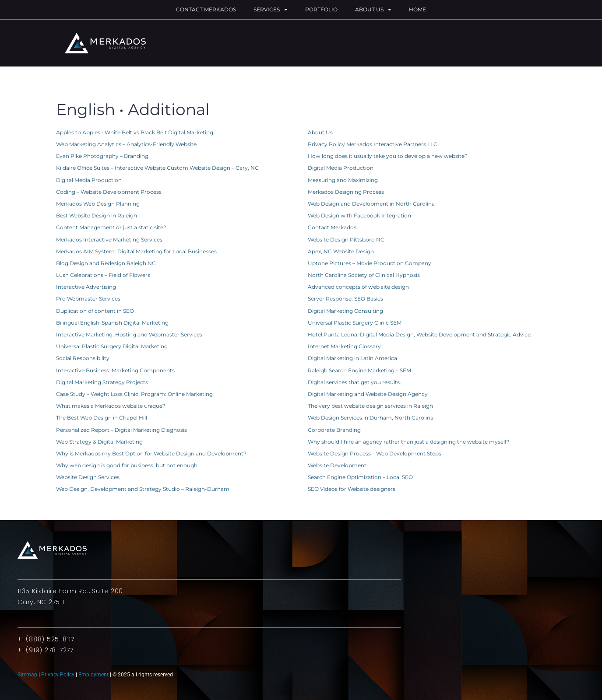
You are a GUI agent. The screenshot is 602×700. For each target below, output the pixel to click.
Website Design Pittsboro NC (346, 240)
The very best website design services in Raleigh (370, 406)
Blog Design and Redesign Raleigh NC (106, 263)
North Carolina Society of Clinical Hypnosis (364, 275)
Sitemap (28, 675)
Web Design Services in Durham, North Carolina (371, 418)
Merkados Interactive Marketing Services (109, 240)
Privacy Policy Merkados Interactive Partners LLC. (373, 144)
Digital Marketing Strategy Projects (102, 382)
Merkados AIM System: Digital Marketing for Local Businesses (136, 251)
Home (417, 9)
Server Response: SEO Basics (345, 299)
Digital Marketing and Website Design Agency (368, 394)
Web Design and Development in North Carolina (371, 204)
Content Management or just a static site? (111, 227)
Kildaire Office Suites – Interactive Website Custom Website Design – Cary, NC (157, 168)
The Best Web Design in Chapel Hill (102, 418)
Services (271, 10)
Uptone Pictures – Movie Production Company (370, 263)
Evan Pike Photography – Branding (102, 156)
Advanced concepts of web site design (358, 287)
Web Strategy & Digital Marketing (99, 442)
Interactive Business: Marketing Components (115, 370)
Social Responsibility (83, 358)
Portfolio (321, 9)
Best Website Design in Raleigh (97, 215)
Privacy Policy (58, 675)
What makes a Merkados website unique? (111, 406)
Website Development (337, 465)
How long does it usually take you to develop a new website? (388, 156)
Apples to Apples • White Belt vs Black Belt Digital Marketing (135, 132)
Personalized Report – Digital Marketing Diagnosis (121, 430)
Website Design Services (88, 477)
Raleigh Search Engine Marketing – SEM (359, 370)
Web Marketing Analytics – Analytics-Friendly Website (126, 144)
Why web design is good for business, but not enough (127, 465)
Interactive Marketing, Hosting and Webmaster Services (129, 334)
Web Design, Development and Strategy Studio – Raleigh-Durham (143, 489)
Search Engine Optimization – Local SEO (360, 477)
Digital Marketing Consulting (345, 311)
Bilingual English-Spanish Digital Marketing (112, 323)
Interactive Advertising (86, 287)
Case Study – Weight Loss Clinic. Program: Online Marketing (134, 394)
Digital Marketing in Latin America (352, 358)
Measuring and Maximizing (343, 180)
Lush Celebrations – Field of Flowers (103, 275)
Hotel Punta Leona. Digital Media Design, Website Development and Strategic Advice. (420, 334)
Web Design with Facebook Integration (359, 215)
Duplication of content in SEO (95, 311)
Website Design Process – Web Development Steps (375, 453)
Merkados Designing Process (346, 192)
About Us (373, 10)
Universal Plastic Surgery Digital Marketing (112, 346)
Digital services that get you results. (354, 382)
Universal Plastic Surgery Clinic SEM (355, 323)
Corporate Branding (334, 430)
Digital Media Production (341, 168)
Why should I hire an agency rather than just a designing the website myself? (409, 442)
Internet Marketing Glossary (344, 346)
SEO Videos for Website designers (352, 489)
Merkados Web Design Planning (98, 204)
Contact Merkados (206, 9)
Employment (93, 675)
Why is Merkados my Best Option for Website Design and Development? (151, 453)
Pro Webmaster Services (88, 299)
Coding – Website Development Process (109, 192)
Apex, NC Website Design (341, 251)
